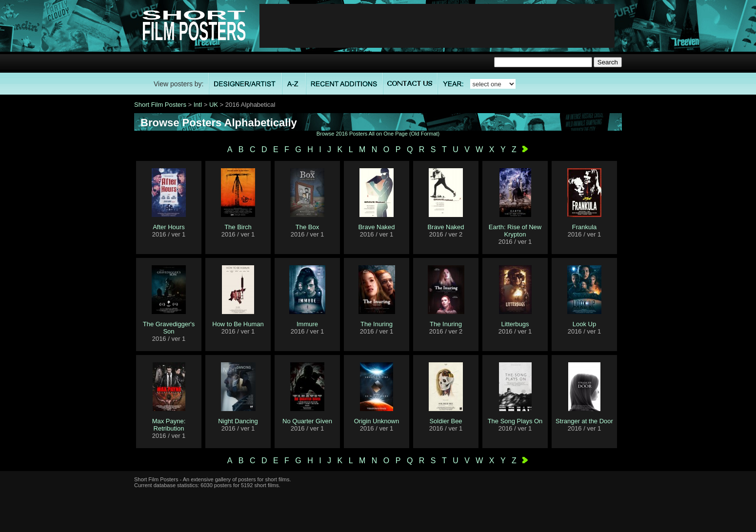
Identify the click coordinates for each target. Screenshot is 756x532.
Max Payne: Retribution (169, 425)
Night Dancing (238, 421)
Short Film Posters (160, 105)
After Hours (169, 227)
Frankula (585, 227)
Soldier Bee (446, 421)
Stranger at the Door (584, 421)
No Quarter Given (307, 421)
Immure (307, 324)
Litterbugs (515, 324)
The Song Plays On (515, 421)
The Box (307, 227)
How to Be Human (238, 324)
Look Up (584, 324)
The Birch (238, 227)
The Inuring (377, 324)
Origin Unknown (377, 421)
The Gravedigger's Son (169, 328)
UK (214, 105)
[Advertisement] (437, 26)
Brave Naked (376, 227)
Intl (198, 105)
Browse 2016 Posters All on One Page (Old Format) (378, 134)
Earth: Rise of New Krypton (515, 231)
